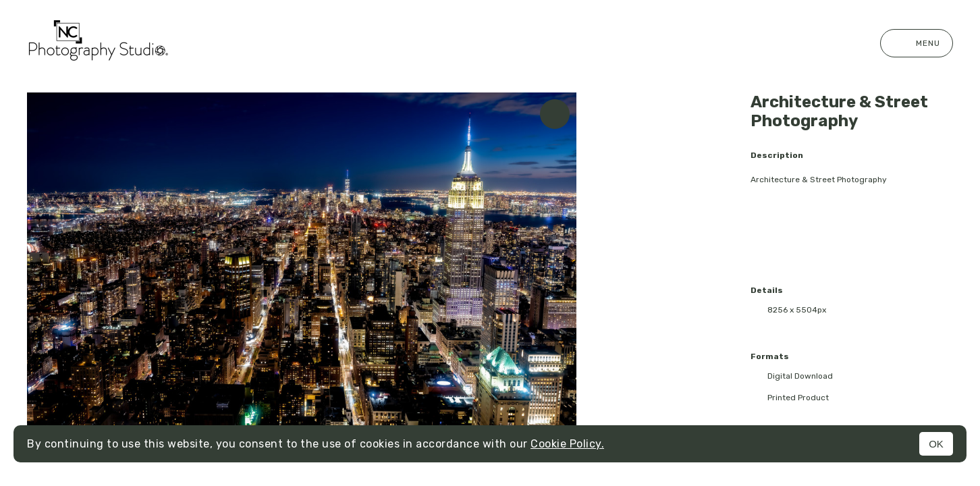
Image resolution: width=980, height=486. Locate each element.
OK (936, 444)
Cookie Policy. (567, 444)
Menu (917, 43)
